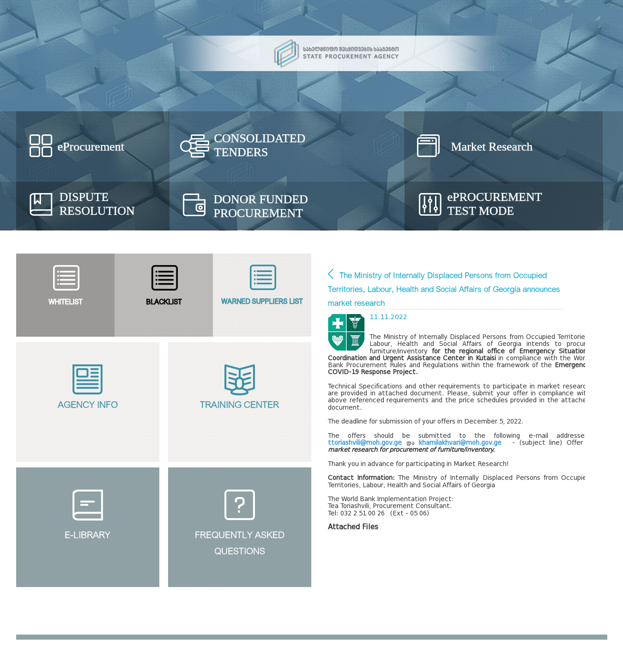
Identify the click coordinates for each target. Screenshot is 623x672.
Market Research (492, 147)
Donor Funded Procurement (261, 206)
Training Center (239, 403)
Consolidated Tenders (260, 145)
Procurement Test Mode (495, 204)
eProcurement (91, 147)
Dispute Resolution (97, 204)
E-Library (88, 534)
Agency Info (88, 403)
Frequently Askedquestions (240, 541)
